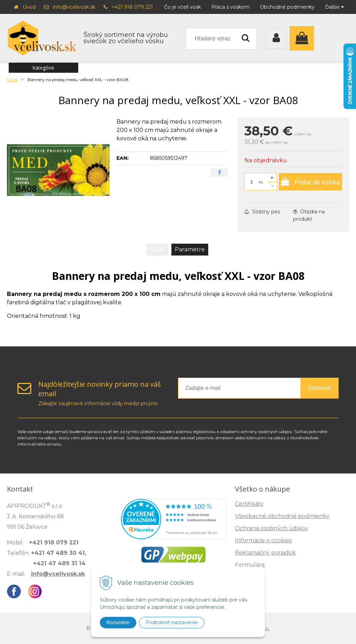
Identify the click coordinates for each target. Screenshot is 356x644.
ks (261, 182)
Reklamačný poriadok (265, 553)
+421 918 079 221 (132, 7)
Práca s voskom (230, 7)
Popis (157, 249)
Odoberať (319, 388)
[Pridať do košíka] (310, 182)
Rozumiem (118, 622)
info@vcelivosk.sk (74, 7)
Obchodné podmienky (287, 7)
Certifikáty (249, 504)
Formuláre (250, 565)
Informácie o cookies (263, 540)
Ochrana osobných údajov (272, 528)
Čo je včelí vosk (183, 7)
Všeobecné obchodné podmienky (282, 516)
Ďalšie (334, 7)
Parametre (190, 249)
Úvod (29, 7)
